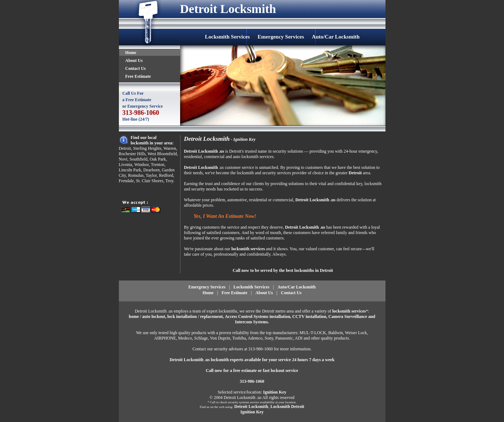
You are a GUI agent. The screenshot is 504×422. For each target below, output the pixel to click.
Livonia (126, 165)
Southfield (139, 159)
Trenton (158, 165)
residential (193, 157)
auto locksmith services (253, 157)
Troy (169, 181)
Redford (166, 175)
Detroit (125, 148)
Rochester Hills (132, 154)
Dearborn (151, 170)
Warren (170, 148)
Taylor (151, 175)
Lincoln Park (130, 170)
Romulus (136, 175)
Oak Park (158, 159)
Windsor (142, 165)
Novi (123, 159)
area (366, 173)
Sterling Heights (147, 148)
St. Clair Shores (150, 181)
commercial (214, 157)
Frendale (126, 181)
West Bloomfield (162, 154)
